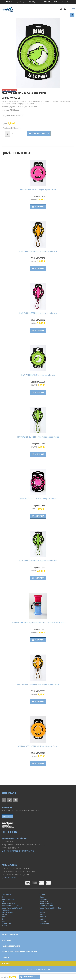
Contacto (6, 958)
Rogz (3, 919)
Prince (4, 917)
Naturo (42, 912)
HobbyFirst (44, 901)
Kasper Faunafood (46, 906)
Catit (3, 897)
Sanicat (42, 919)
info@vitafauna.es (25, 851)
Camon (42, 895)
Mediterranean (7, 912)
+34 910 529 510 (9, 878)
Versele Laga (6, 923)
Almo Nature (6, 895)
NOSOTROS (6, 963)
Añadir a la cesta (39, 134)
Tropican (43, 921)
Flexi (3, 901)
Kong (41, 910)
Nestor (42, 915)
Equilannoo (44, 899)
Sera (3, 921)
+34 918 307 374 (9, 851)
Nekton (4, 915)
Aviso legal (6, 940)
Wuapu (4, 926)
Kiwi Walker (6, 910)
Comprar (38, 207)
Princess (43, 917)
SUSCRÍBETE (7, 816)
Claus (42, 897)
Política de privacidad (11, 946)
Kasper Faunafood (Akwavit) (12, 908)
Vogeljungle (44, 923)
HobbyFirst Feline (46, 904)
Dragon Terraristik (9, 899)
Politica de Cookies (10, 935)
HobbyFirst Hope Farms (10, 906)
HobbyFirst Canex (8, 904)
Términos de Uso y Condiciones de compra (19, 952)
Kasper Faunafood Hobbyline (50, 908)
